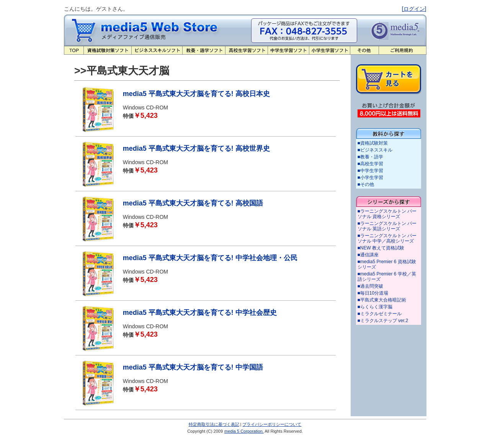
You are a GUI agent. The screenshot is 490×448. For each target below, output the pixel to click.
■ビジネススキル (375, 150)
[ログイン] (414, 9)
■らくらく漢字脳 (375, 307)
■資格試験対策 (373, 143)
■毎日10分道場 (373, 293)
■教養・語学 (370, 157)
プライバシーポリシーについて (272, 424)
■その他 (366, 184)
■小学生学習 (370, 178)
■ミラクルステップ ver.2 (383, 321)
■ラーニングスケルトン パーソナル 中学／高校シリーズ (387, 238)
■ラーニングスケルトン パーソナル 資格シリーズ (387, 214)
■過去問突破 (370, 286)
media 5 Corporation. (244, 431)
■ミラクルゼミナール (380, 314)
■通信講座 (368, 255)
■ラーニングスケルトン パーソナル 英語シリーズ (387, 226)
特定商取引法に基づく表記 (214, 424)
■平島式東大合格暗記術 (382, 300)
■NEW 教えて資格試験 (381, 248)
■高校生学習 (370, 164)
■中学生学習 (370, 171)
